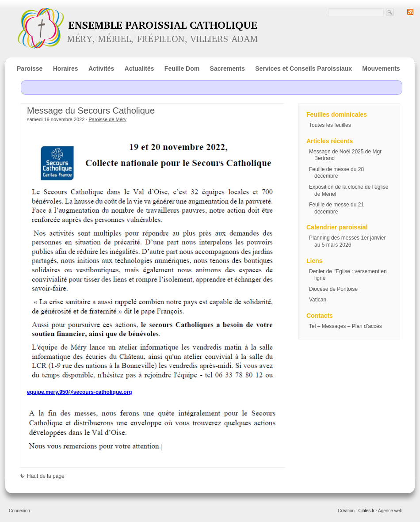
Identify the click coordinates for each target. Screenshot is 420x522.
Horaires (66, 69)
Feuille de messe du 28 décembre (336, 173)
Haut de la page (42, 476)
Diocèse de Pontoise (333, 289)
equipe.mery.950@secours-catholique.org (80, 392)
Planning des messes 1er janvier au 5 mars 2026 (347, 241)
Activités (101, 69)
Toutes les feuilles (330, 125)
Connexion (19, 511)
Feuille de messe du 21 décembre (336, 208)
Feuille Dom (182, 69)
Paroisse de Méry (107, 119)
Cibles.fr (366, 511)
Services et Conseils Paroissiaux (304, 69)
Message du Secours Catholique (91, 110)
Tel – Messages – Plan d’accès (346, 326)
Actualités (139, 69)
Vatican (318, 300)
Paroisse (30, 69)
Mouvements (381, 69)
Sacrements (227, 69)
